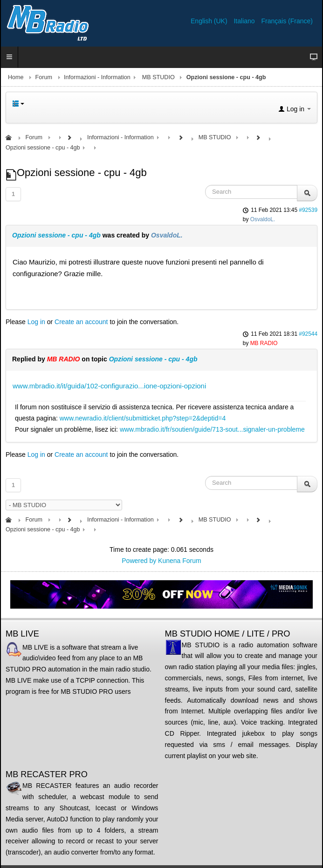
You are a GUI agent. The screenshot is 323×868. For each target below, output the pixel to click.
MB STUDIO (158, 77)
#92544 (308, 334)
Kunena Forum (180, 561)
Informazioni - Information (97, 77)
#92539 (308, 210)
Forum (44, 77)
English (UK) (210, 21)
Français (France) (287, 21)
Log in (36, 322)
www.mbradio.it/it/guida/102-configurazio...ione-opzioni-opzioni (109, 386)
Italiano (245, 21)
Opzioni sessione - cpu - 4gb (56, 235)
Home (16, 77)
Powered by (139, 561)
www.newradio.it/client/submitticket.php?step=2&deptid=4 (143, 418)
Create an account (81, 322)
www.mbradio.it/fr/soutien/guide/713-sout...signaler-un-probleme (212, 429)
